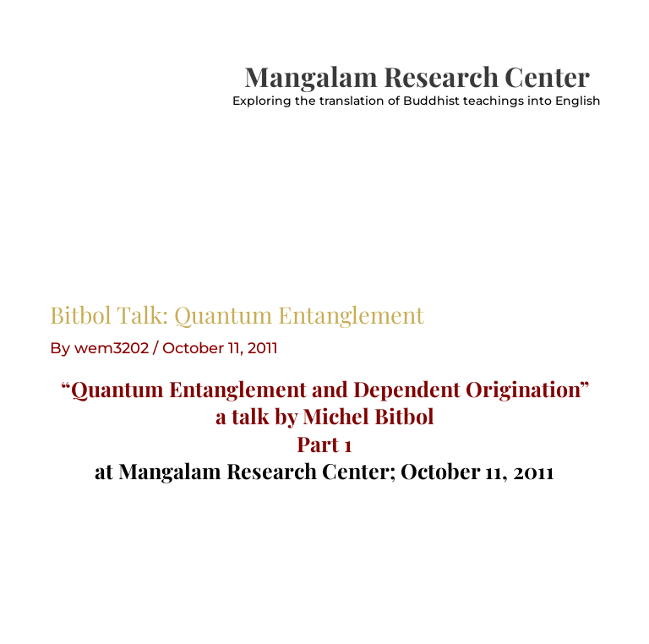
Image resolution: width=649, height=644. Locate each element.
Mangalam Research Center (417, 76)
